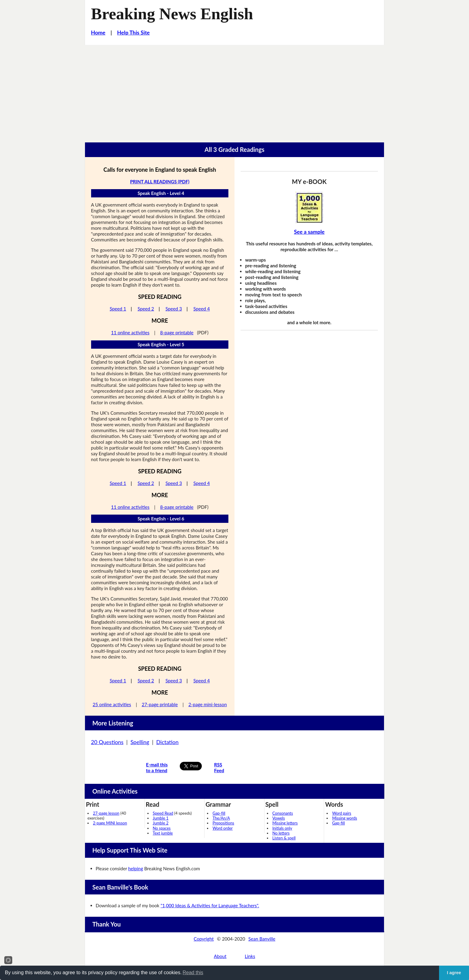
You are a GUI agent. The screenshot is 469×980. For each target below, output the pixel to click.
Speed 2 (146, 309)
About (220, 956)
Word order (223, 828)
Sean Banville (262, 939)
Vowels (279, 818)
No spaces (162, 828)
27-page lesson (106, 813)
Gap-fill (219, 813)
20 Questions (107, 742)
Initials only (282, 828)
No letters (281, 833)
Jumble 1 (161, 818)
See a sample (309, 232)
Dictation (167, 742)
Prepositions (223, 823)
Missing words (344, 818)
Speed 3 (174, 309)
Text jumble (163, 833)
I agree (454, 973)
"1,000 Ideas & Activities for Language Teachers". (210, 905)
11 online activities (130, 332)
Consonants (283, 813)
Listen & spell (284, 838)
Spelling (140, 742)
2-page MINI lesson (110, 823)
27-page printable (160, 704)
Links (250, 956)
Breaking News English (172, 14)
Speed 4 (202, 309)
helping (136, 868)
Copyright (204, 939)
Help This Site (133, 33)
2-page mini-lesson (208, 704)
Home (98, 33)
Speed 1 (118, 309)
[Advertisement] (234, 91)
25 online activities (112, 704)
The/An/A (221, 818)
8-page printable (177, 332)
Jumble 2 (161, 823)
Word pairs (342, 813)
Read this (193, 973)
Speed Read (163, 813)
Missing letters (285, 823)
